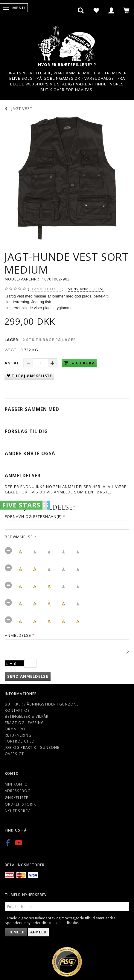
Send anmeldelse (28, 676)
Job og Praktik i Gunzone (32, 747)
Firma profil (18, 729)
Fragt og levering (24, 723)
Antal (12, 363)
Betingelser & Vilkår (27, 716)
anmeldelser (46, 289)
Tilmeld (16, 932)
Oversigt (14, 754)
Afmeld (38, 932)
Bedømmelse (19, 537)
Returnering (18, 735)
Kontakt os (17, 710)
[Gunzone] (67, 42)
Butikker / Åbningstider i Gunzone (42, 704)
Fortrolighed (20, 741)
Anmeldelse (18, 635)
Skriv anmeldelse (86, 289)
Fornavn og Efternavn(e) (33, 516)
